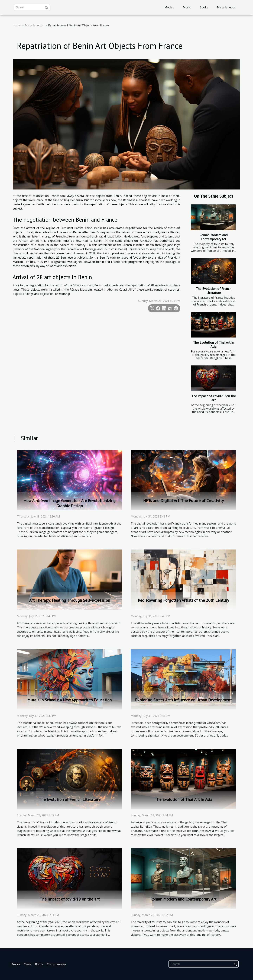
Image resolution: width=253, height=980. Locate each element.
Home (17, 25)
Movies (169, 7)
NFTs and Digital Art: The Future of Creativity (184, 501)
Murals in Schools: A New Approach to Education (70, 700)
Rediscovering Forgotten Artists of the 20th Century (184, 600)
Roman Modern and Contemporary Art (213, 237)
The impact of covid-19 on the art (214, 398)
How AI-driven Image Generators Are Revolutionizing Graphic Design (70, 503)
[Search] (32, 7)
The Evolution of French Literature (213, 291)
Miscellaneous (226, 7)
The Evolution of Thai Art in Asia (214, 344)
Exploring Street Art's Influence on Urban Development (183, 700)
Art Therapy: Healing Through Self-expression (70, 600)
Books (204, 7)
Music (187, 7)
